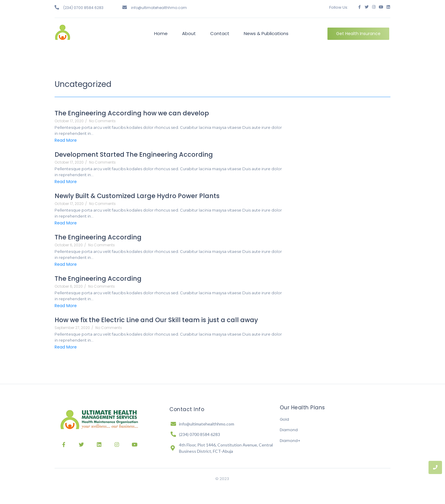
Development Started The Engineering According (134, 154)
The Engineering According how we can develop (132, 113)
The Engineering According (98, 237)
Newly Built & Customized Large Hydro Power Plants (137, 196)
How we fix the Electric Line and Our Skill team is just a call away (156, 320)
